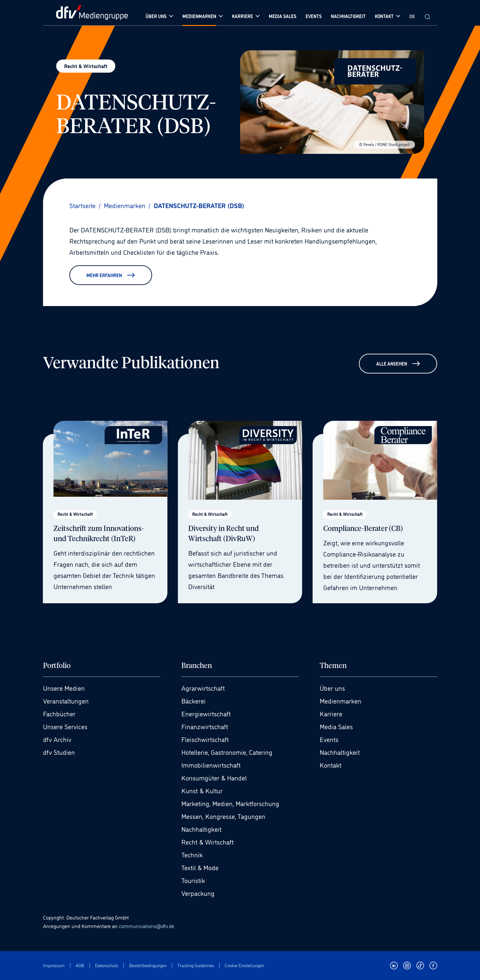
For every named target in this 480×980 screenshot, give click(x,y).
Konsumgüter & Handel (214, 777)
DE (412, 16)
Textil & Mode (200, 867)
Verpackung (198, 893)
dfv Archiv (57, 739)
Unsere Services (65, 726)
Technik (192, 854)
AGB (80, 965)
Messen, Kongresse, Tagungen (223, 816)
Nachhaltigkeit (201, 829)
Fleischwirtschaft (205, 739)
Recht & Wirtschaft (207, 842)
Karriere (331, 713)
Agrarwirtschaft (203, 688)
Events (329, 739)
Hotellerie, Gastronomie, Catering (227, 752)
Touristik (193, 880)
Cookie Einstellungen (244, 965)
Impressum (54, 965)
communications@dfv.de (147, 926)
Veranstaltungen (66, 701)
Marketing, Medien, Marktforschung (230, 803)
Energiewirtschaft (206, 713)
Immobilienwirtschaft (211, 765)
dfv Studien (59, 752)
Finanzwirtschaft (205, 726)
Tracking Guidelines (196, 965)
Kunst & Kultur (202, 790)
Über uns (332, 688)
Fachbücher (59, 713)
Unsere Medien (64, 688)
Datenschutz (107, 965)
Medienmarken (341, 701)
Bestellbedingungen (148, 965)
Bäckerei (194, 701)
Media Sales (336, 726)
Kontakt (331, 765)
